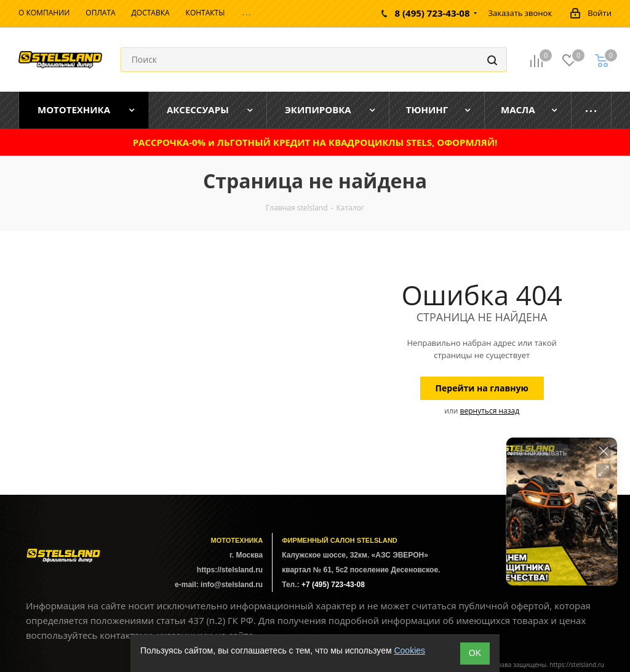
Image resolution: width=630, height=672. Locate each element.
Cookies (409, 650)
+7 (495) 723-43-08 (333, 585)
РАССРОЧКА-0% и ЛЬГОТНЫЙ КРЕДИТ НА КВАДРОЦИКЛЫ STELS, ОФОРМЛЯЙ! (315, 142)
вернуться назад (490, 411)
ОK (475, 653)
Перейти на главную (482, 388)
